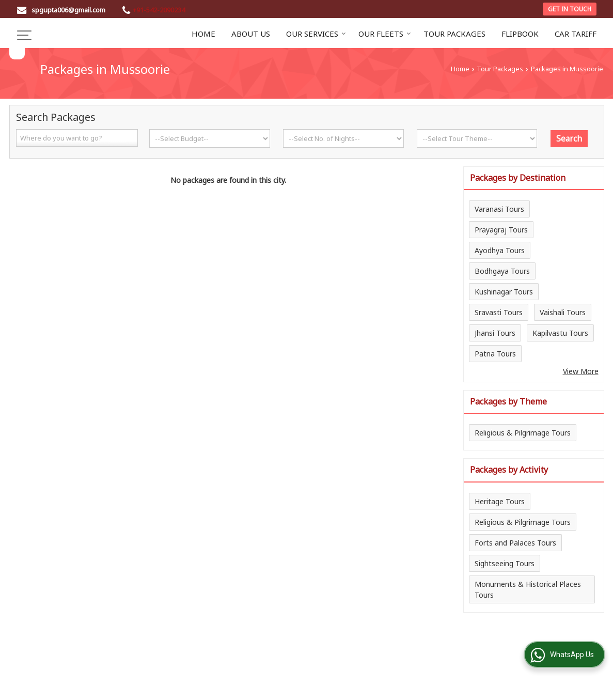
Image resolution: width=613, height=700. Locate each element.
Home (203, 34)
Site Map (500, 653)
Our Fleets (385, 34)
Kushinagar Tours (504, 292)
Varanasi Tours (499, 209)
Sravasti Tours (499, 312)
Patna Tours (495, 354)
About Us (251, 34)
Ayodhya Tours (500, 250)
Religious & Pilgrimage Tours (523, 433)
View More (581, 371)
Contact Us (415, 653)
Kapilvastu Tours (560, 333)
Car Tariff (576, 34)
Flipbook (520, 34)
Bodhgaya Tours (502, 271)
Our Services (316, 34)
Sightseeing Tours (505, 563)
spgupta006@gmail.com (68, 10)
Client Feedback (356, 653)
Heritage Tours (500, 501)
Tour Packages (454, 34)
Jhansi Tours (495, 333)
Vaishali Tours (563, 312)
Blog (81, 653)
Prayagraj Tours (501, 230)
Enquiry (459, 653)
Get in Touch (570, 9)
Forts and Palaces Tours (515, 543)
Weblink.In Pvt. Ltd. (137, 685)
